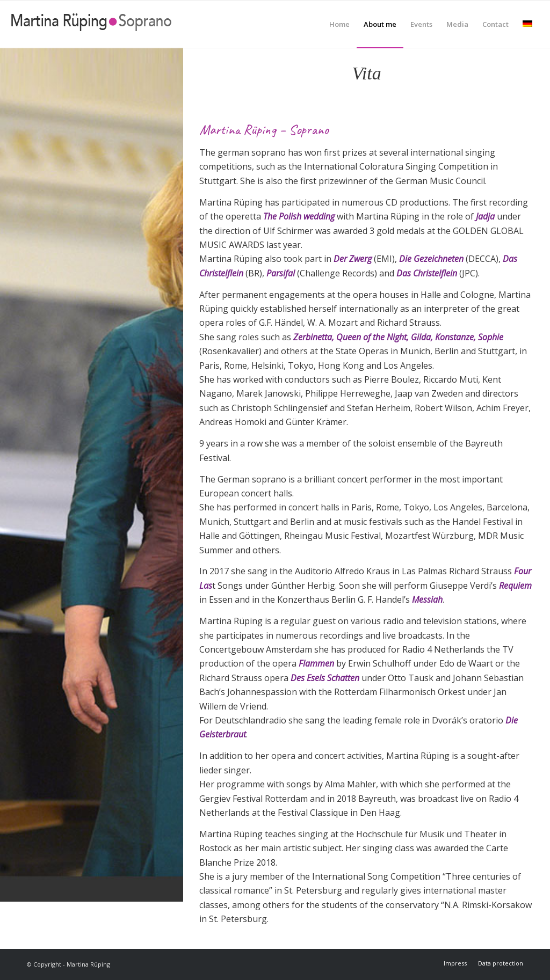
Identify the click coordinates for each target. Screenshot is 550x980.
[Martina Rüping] (91, 24)
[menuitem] (339, 24)
